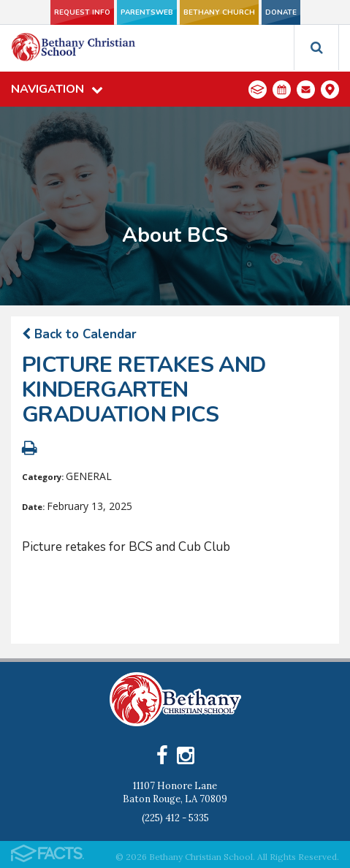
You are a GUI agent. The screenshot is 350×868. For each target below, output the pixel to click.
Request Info (82, 12)
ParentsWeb (147, 12)
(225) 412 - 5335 (175, 818)
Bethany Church (219, 12)
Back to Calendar (79, 334)
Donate (281, 12)
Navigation (57, 89)
